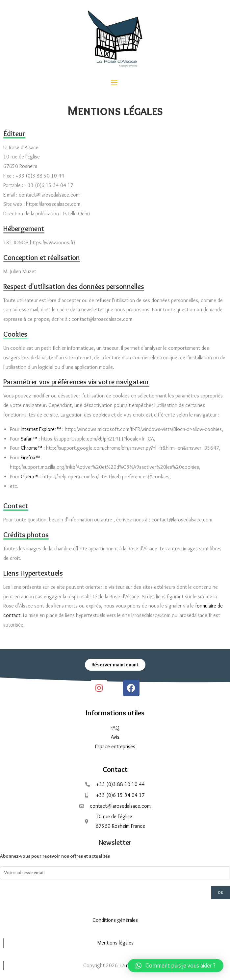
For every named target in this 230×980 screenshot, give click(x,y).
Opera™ (30, 477)
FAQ (115, 728)
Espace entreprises (115, 746)
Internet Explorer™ (41, 429)
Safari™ (29, 439)
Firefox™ (30, 457)
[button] (176, 966)
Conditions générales (115, 920)
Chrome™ (31, 448)
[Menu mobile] (114, 83)
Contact (115, 769)
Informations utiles (115, 713)
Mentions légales (115, 943)
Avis (115, 737)
